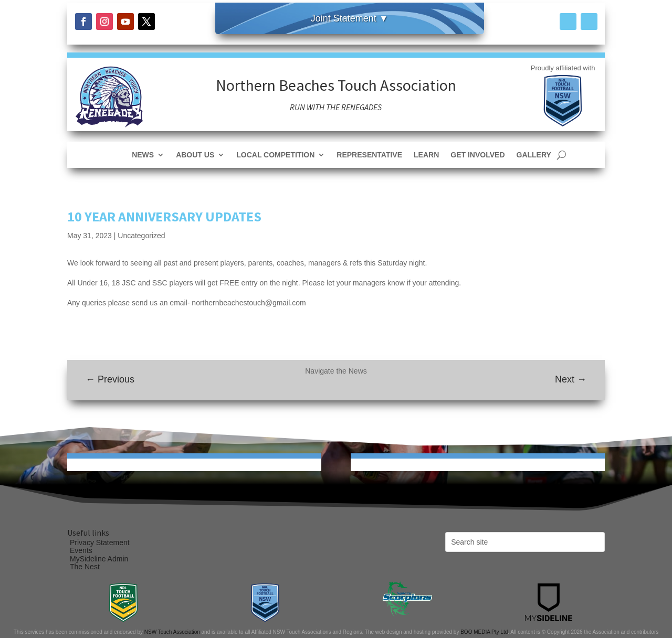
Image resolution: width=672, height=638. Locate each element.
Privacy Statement (100, 543)
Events (81, 550)
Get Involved (477, 155)
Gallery (534, 155)
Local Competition (275, 155)
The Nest (85, 567)
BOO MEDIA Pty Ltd (484, 632)
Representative (369, 155)
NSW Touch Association (172, 632)
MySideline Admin (99, 559)
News (143, 155)
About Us (195, 155)
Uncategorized (141, 236)
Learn (426, 155)
